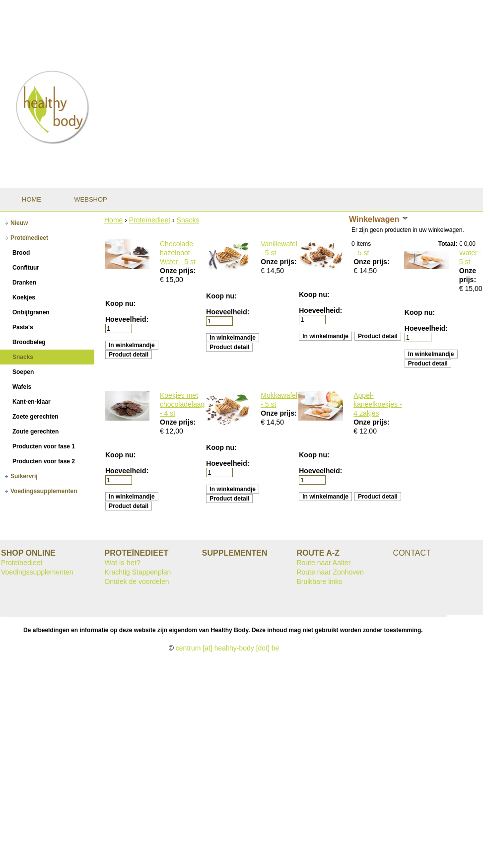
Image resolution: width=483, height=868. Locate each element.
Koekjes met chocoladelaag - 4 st (182, 404)
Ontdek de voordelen (137, 581)
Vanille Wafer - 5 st (470, 253)
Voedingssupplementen (37, 572)
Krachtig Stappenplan (138, 572)
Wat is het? (122, 563)
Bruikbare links (319, 581)
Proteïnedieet (150, 220)
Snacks (188, 220)
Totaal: (448, 244)
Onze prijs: (178, 271)
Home (113, 220)
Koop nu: (120, 303)
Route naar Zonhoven (330, 572)
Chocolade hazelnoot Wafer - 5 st (178, 253)
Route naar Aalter (323, 563)
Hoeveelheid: (127, 319)
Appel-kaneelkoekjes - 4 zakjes (378, 404)
